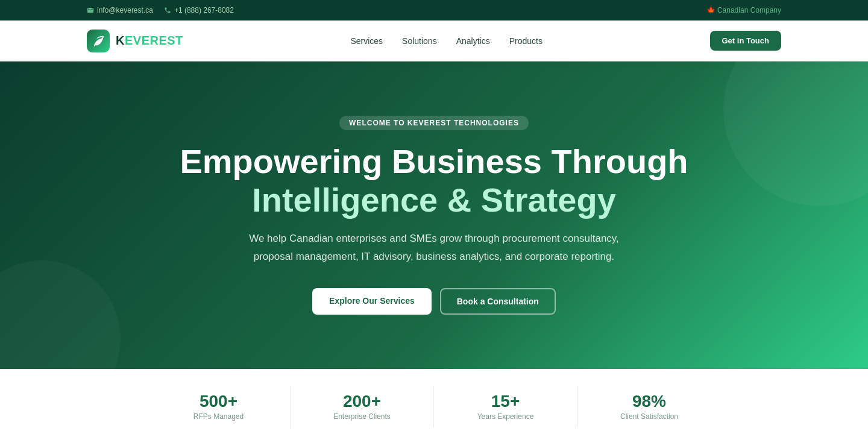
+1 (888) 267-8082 (204, 10)
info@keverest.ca (125, 10)
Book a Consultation (498, 301)
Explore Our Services (372, 301)
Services (366, 41)
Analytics (473, 41)
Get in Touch (746, 41)
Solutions (420, 41)
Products (526, 41)
